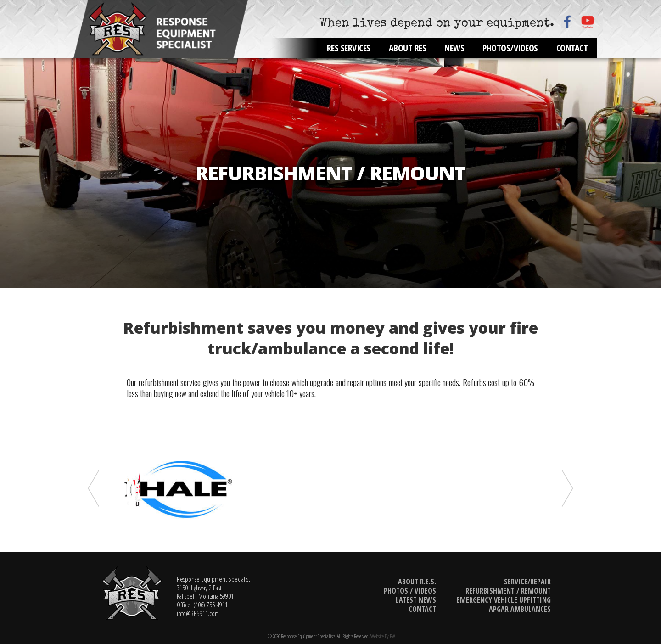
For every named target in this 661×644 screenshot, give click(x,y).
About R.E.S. (417, 582)
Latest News (416, 600)
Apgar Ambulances (520, 609)
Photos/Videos (510, 48)
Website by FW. (383, 636)
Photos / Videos (410, 591)
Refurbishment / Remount (508, 591)
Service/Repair (527, 582)
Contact (572, 48)
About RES (408, 48)
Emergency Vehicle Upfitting (504, 600)
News (454, 48)
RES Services (349, 48)
